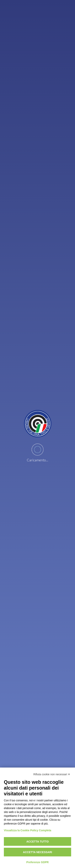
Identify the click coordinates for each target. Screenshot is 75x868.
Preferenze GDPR (38, 862)
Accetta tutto (38, 842)
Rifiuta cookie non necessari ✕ (52, 774)
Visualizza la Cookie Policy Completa (28, 830)
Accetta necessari (37, 852)
